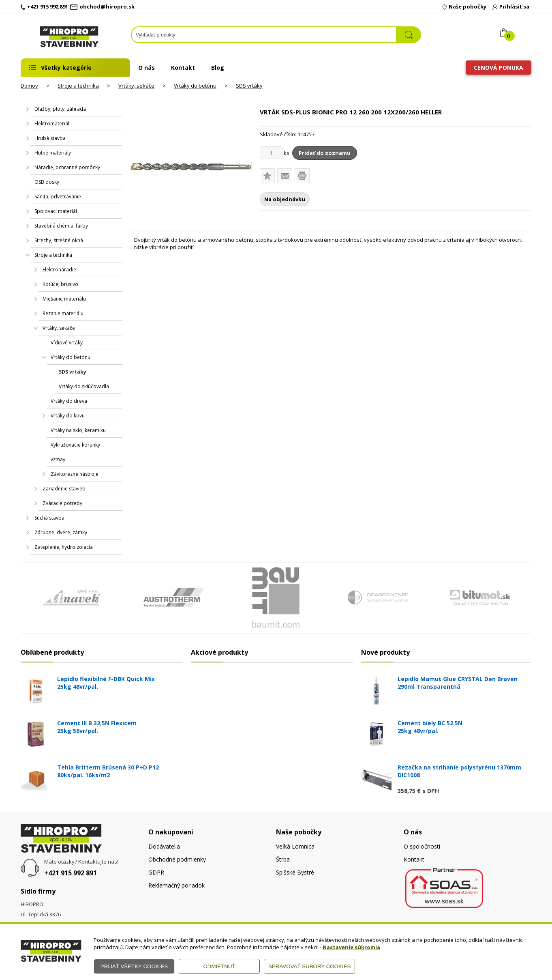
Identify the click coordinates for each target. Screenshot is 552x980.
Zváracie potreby (62, 503)
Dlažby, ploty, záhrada (60, 109)
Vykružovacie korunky (75, 445)
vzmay (58, 459)
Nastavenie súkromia (351, 947)
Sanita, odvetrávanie (58, 197)
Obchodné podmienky (177, 859)
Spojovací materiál (56, 211)
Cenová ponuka (499, 68)
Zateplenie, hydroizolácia (64, 547)
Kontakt (183, 68)
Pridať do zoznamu (325, 153)
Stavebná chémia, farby (61, 226)
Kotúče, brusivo (60, 284)
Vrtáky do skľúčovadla (84, 386)
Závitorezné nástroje (75, 474)
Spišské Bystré (295, 872)
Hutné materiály (53, 153)
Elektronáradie (59, 270)
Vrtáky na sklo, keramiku (78, 430)
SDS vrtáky (249, 86)
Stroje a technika (78, 86)
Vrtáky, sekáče (136, 86)
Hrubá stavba (50, 138)
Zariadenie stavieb (64, 489)
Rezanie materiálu (63, 313)
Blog (218, 68)
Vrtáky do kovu (68, 416)
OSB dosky (47, 182)
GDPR (156, 872)
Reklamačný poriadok (177, 885)
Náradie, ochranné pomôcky (67, 167)
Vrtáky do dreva (69, 401)
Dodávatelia (164, 846)
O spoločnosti (422, 846)
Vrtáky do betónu (195, 86)
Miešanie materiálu (64, 299)
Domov (29, 86)
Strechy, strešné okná (59, 240)
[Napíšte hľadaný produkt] (264, 35)
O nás (147, 68)
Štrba (283, 859)
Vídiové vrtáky (67, 343)
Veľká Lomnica (295, 846)
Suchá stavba (49, 518)
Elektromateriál (52, 124)
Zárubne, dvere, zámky (61, 532)
